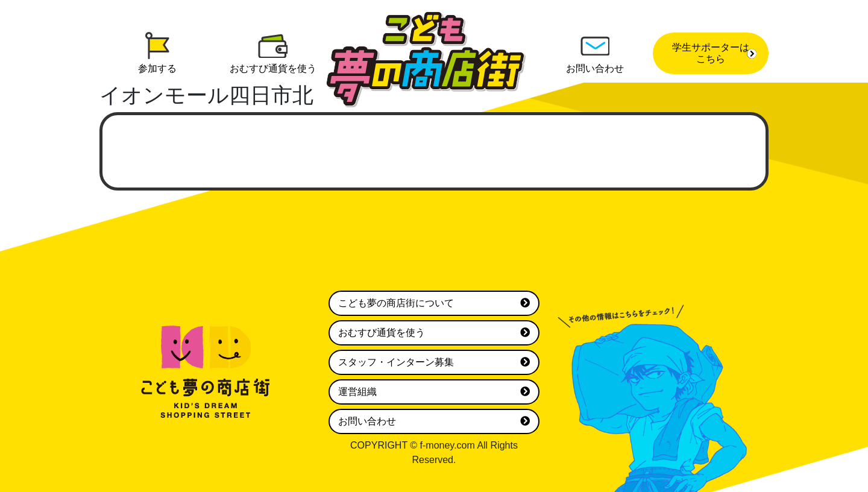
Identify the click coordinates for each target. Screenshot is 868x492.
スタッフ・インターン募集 (434, 362)
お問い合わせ (434, 421)
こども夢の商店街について (434, 303)
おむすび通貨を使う (434, 333)
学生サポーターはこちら (714, 53)
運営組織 (434, 392)
